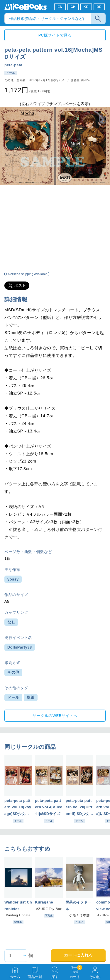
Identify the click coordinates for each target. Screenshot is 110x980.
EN (60, 7)
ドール (13, 697)
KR (86, 7)
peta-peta (13, 65)
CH (73, 7)
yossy (13, 579)
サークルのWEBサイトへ (55, 716)
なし (11, 622)
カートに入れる (78, 955)
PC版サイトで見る (55, 35)
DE (99, 7)
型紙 (31, 697)
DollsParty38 (20, 647)
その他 (13, 672)
